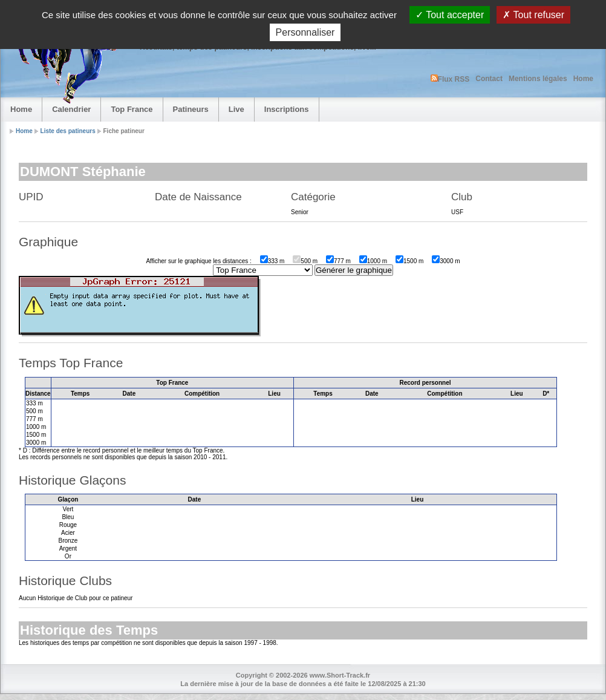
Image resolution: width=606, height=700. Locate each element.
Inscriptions (287, 109)
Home (583, 79)
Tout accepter (450, 15)
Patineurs (191, 109)
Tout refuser (533, 15)
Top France (132, 109)
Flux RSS (450, 79)
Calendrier (71, 109)
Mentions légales (538, 79)
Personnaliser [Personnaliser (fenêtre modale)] (305, 32)
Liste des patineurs (68, 131)
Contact (489, 79)
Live (236, 109)
